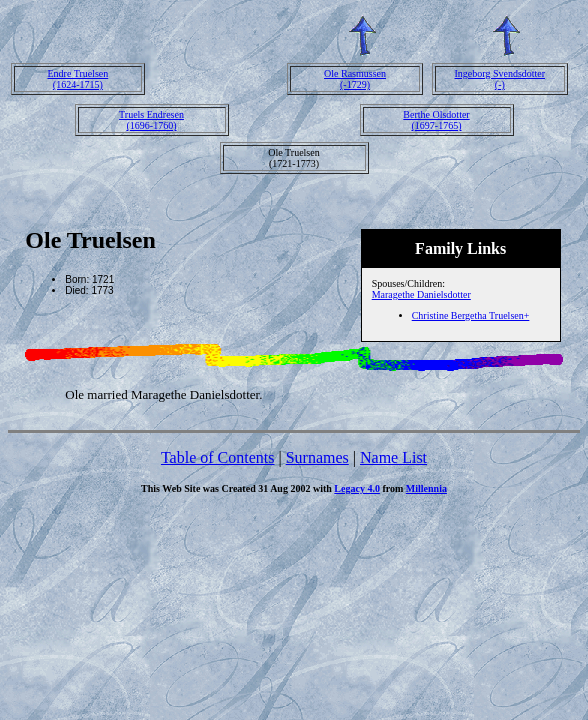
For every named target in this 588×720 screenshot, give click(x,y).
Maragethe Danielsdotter (421, 294)
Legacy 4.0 (357, 488)
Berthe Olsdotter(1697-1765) (436, 120)
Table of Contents (218, 457)
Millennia (426, 488)
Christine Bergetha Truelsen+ (471, 315)
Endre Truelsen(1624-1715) (77, 79)
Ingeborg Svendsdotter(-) (499, 79)
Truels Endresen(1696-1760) (151, 120)
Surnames (317, 457)
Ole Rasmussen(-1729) (355, 79)
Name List (393, 457)
